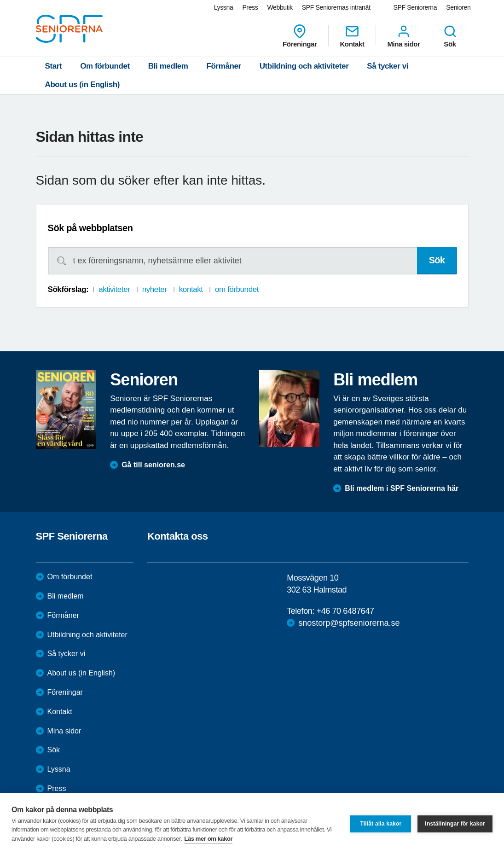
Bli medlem (168, 66)
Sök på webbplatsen (90, 228)
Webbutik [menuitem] (280, 7)
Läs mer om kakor (208, 839)
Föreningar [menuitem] (300, 36)
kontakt (191, 289)
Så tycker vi (388, 66)
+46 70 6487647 (345, 611)
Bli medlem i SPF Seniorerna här (402, 488)
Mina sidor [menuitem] (403, 36)
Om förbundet (105, 66)
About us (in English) (83, 84)
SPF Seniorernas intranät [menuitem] (336, 7)
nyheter (155, 289)
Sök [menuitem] (450, 36)
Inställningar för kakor (455, 824)
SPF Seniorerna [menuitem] (415, 7)
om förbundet (237, 289)
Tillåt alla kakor (381, 824)
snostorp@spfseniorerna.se (349, 623)
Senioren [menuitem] (458, 7)
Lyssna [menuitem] (224, 7)
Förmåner (224, 66)
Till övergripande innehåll (0, 0)
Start (54, 66)
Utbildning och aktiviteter (304, 66)
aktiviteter (114, 289)
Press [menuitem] (250, 7)
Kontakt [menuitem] (352, 36)
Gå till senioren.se (153, 465)
